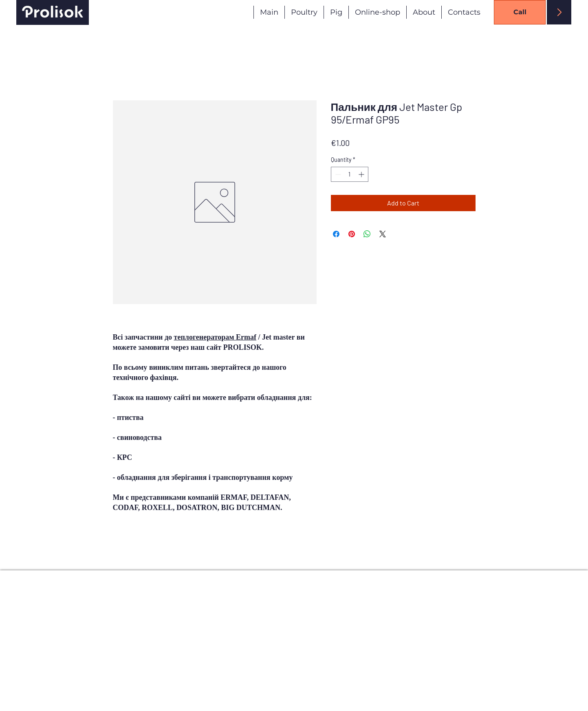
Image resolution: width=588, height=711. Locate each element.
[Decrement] (337, 174)
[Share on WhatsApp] (367, 234)
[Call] (520, 12)
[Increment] (362, 174)
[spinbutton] (350, 174)
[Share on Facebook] (336, 234)
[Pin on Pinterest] (352, 234)
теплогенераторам (215, 337)
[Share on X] (383, 234)
